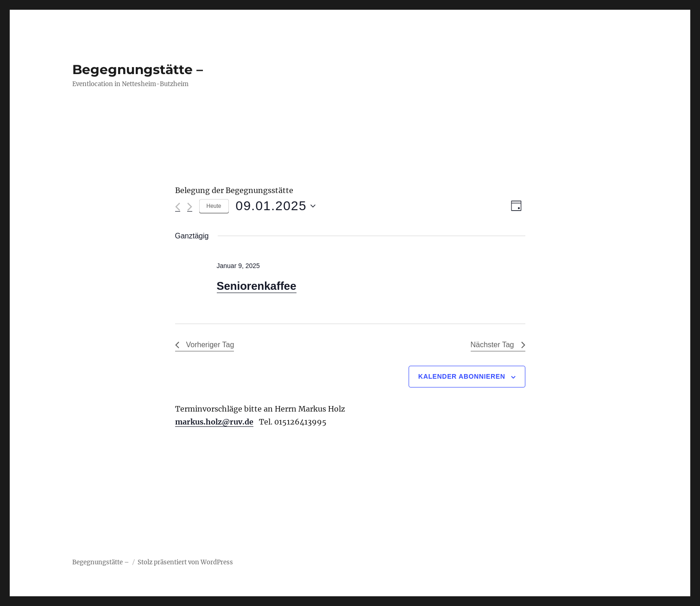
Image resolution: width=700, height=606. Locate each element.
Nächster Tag (498, 345)
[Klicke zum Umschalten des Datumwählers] (276, 206)
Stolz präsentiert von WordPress (185, 562)
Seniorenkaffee (257, 286)
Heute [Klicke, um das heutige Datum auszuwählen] (214, 206)
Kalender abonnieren (462, 376)
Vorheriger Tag (205, 345)
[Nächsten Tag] (190, 207)
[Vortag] (178, 207)
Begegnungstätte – (138, 69)
